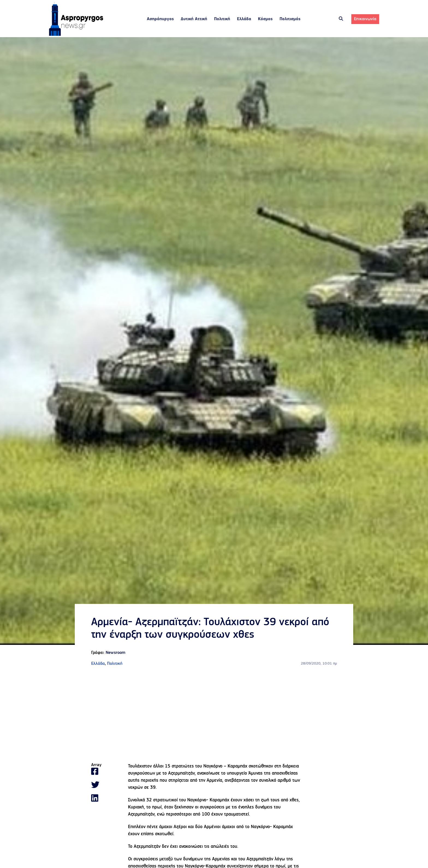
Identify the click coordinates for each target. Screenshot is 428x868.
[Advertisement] (214, 715)
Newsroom (115, 653)
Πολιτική (222, 19)
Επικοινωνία (365, 19)
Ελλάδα (244, 19)
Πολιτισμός (290, 19)
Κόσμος (265, 19)
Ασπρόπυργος (160, 19)
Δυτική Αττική (194, 19)
